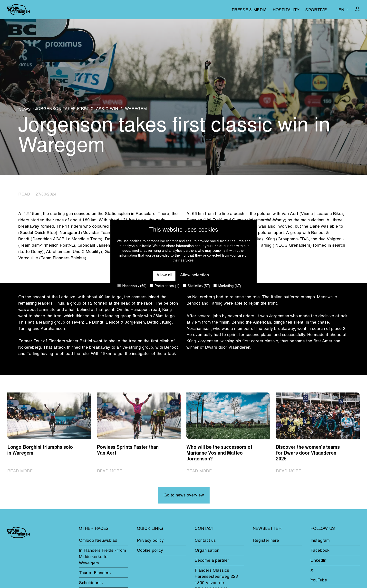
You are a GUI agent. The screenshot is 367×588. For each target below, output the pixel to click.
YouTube (319, 580)
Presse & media (249, 10)
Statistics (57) (196, 286)
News (24, 110)
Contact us (205, 541)
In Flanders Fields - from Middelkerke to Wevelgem (102, 557)
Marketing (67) (227, 286)
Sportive (316, 10)
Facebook (320, 551)
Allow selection (194, 275)
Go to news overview (184, 495)
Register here (266, 541)
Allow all (164, 275)
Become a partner (212, 561)
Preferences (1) (165, 286)
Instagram (320, 541)
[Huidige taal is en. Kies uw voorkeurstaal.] (344, 10)
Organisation (207, 551)
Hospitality (286, 10)
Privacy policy (150, 541)
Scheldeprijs (91, 583)
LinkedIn (318, 561)
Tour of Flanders (95, 573)
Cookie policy (150, 551)
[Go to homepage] (19, 10)
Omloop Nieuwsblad (98, 541)
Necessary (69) (132, 286)
